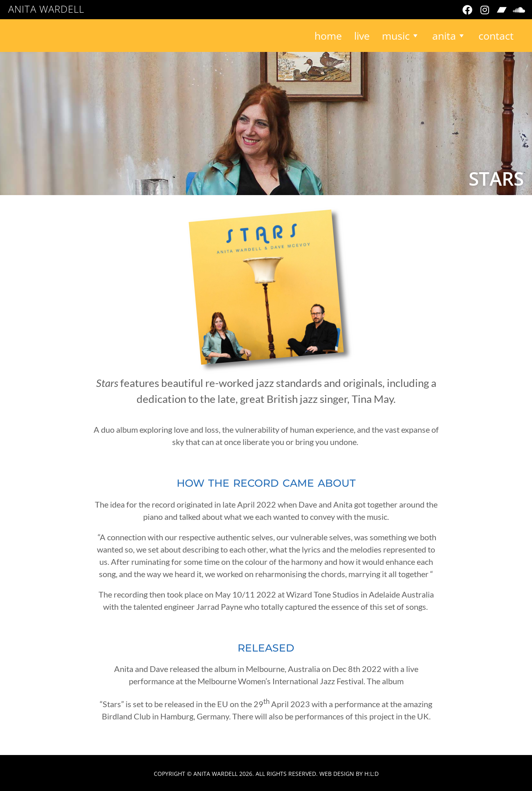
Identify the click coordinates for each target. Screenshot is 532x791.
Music (401, 36)
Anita (449, 36)
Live (362, 36)
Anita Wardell (46, 9)
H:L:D (372, 774)
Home (328, 36)
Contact (496, 36)
